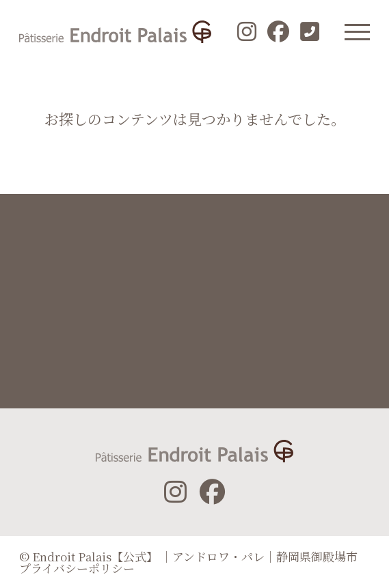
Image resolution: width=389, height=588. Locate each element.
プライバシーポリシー (77, 568)
